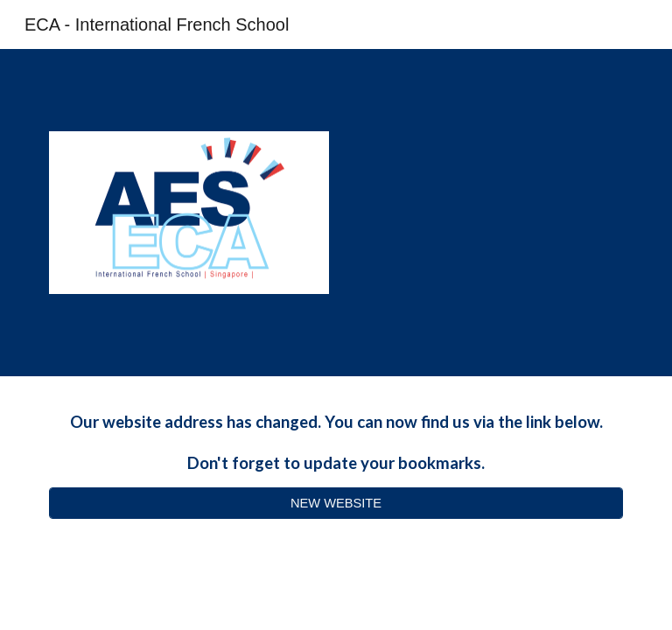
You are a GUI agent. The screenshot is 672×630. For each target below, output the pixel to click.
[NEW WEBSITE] (336, 503)
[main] (336, 442)
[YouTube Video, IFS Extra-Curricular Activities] (483, 213)
